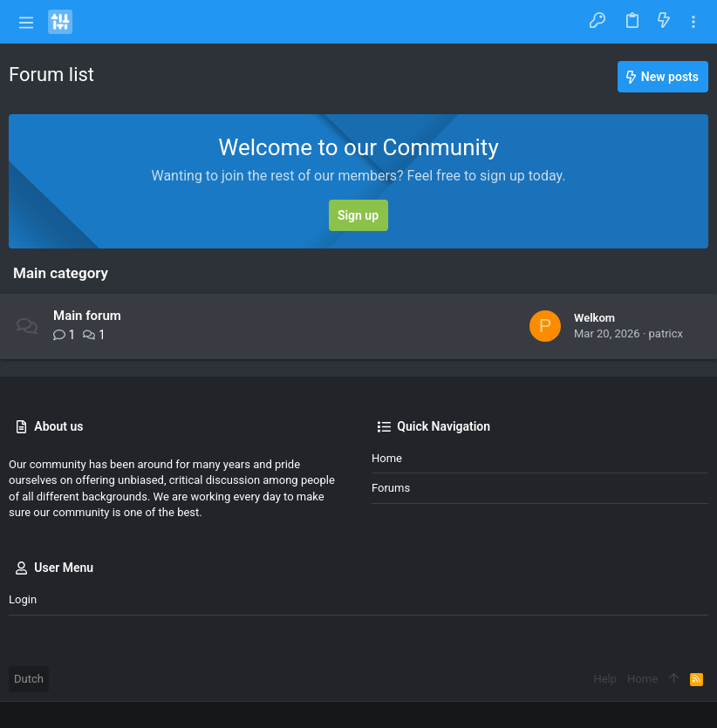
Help (605, 679)
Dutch (29, 679)
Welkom (594, 318)
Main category (61, 273)
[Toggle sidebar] (693, 22)
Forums (391, 488)
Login (23, 599)
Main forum (87, 316)
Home (387, 458)
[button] (26, 22)
